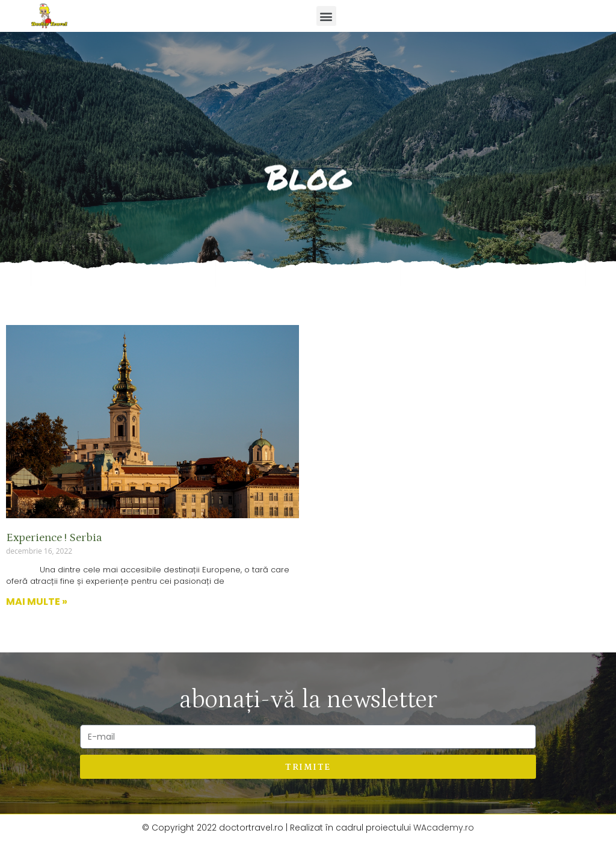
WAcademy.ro (444, 828)
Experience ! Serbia (54, 538)
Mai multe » (37, 602)
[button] (326, 16)
